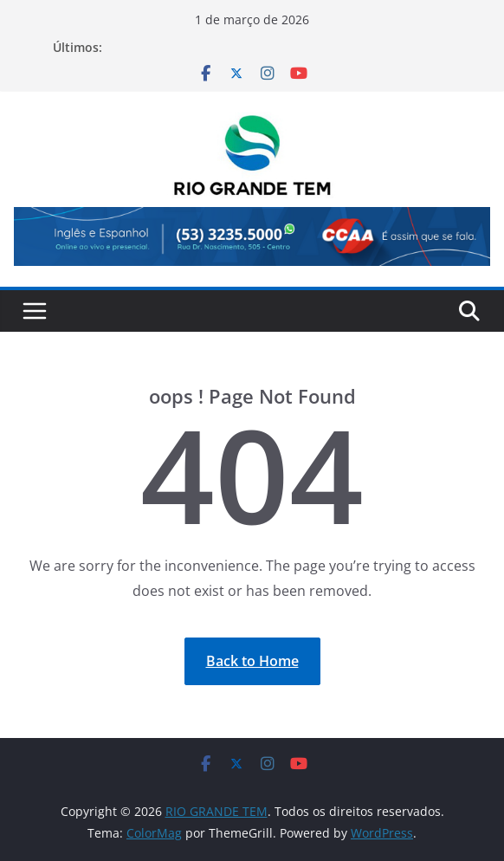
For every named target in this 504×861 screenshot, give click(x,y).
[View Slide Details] (252, 236)
